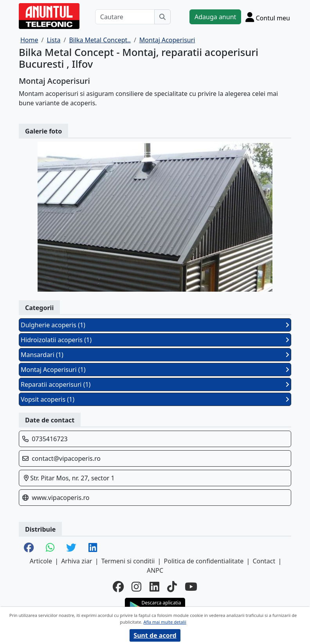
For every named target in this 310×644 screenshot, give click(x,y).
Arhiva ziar (77, 561)
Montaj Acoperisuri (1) (155, 370)
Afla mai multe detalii (165, 622)
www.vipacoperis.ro (60, 498)
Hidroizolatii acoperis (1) (155, 340)
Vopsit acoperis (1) (155, 399)
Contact (264, 561)
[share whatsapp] (50, 548)
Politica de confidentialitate (204, 561)
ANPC (155, 570)
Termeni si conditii (128, 561)
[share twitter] (71, 548)
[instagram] (136, 586)
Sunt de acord (155, 635)
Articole (41, 561)
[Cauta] (162, 17)
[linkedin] (154, 586)
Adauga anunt (215, 17)
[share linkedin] (93, 548)
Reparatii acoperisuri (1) (155, 384)
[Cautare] (125, 17)
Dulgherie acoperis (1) (155, 325)
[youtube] (191, 586)
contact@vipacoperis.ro (66, 458)
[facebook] (118, 586)
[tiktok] (172, 586)
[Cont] (268, 17)
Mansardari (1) (155, 355)
